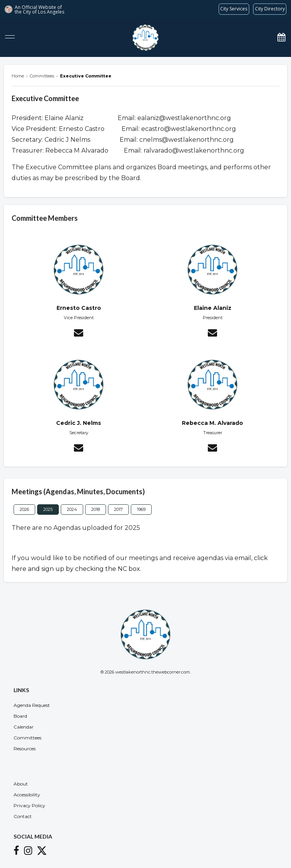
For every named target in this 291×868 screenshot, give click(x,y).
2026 (24, 509)
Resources (25, 749)
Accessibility (27, 795)
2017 (118, 509)
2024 (72, 509)
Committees (27, 738)
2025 (48, 509)
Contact (23, 816)
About (21, 784)
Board (20, 716)
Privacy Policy (29, 805)
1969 (141, 509)
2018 (96, 509)
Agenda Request (32, 705)
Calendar (24, 727)
